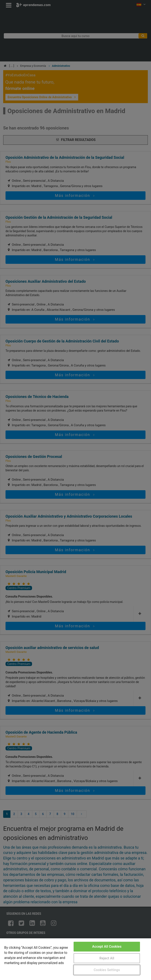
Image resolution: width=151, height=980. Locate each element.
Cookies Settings (107, 970)
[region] (75, 959)
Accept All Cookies (107, 947)
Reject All (107, 958)
